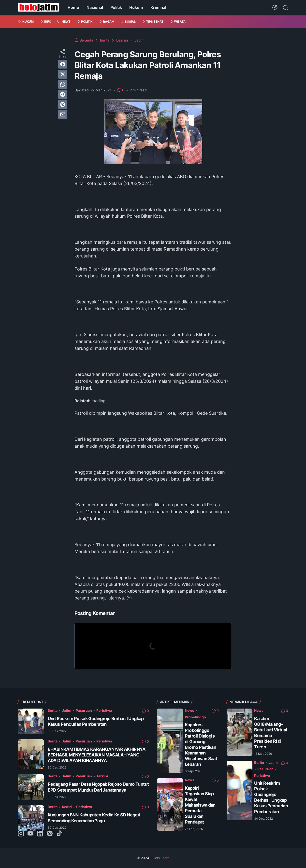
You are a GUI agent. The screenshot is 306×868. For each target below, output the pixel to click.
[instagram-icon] (21, 834)
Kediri (67, 807)
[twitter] (63, 74)
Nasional (95, 7)
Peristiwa (104, 710)
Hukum (136, 7)
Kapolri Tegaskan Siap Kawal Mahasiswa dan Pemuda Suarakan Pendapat (200, 805)
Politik (116, 7)
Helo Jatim (161, 858)
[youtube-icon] (30, 834)
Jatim (67, 710)
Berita (53, 710)
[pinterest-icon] (50, 834)
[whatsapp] (63, 84)
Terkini (102, 776)
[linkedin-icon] (40, 834)
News (189, 710)
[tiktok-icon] (59, 834)
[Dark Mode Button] (275, 7)
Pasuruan (84, 710)
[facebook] (63, 64)
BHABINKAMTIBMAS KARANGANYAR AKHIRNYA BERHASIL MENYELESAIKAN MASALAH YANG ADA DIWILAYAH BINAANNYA (97, 755)
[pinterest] (63, 104)
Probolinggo (195, 717)
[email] (63, 114)
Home (73, 7)
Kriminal (158, 7)
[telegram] (63, 94)
